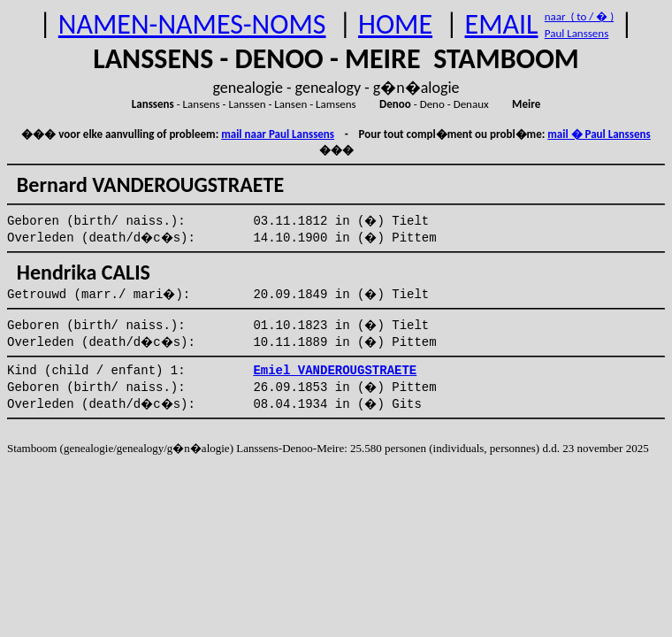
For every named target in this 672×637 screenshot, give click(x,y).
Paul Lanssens (577, 33)
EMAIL (502, 24)
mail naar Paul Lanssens (278, 134)
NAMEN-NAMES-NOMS (192, 24)
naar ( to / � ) (579, 16)
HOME (395, 24)
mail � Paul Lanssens (599, 134)
